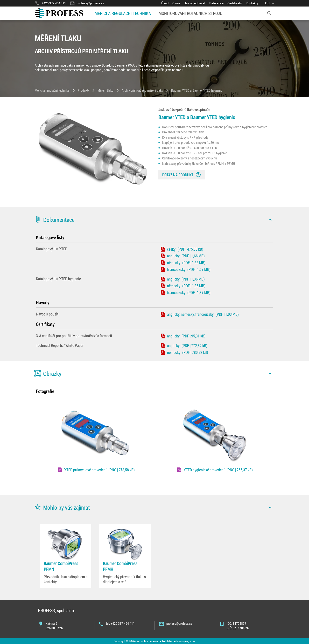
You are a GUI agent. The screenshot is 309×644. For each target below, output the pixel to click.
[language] (270, 3)
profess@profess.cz (179, 623)
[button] (154, 220)
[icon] (270, 220)
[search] (269, 13)
